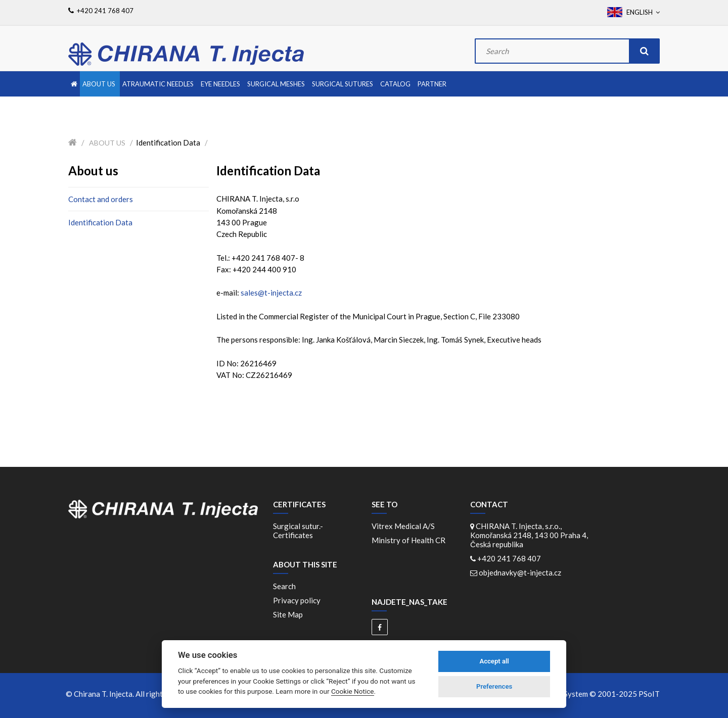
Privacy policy (297, 600)
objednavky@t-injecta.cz (520, 572)
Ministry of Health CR (408, 540)
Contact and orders (101, 199)
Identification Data (100, 222)
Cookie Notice (353, 691)
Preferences (494, 686)
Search (284, 586)
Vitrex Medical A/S (405, 526)
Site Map (288, 614)
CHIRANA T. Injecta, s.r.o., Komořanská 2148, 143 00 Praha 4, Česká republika (529, 535)
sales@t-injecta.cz (271, 293)
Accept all (494, 661)
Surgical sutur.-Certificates (298, 531)
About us (107, 143)
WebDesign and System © (584, 694)
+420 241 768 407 (509, 558)
